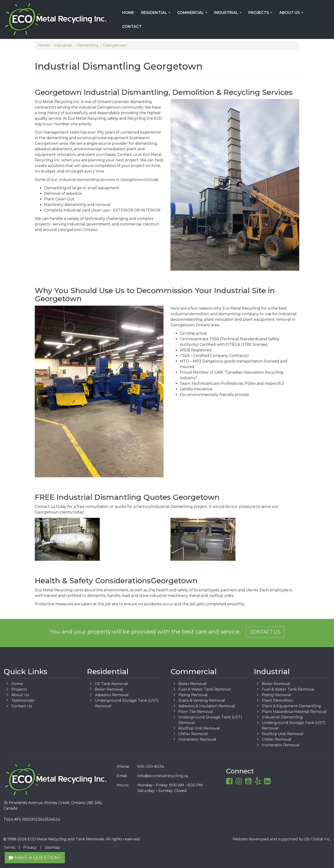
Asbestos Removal (112, 695)
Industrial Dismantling (282, 717)
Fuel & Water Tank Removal (205, 689)
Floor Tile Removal (196, 712)
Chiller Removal (193, 734)
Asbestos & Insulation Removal (207, 706)
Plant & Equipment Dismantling (291, 706)
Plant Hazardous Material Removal (294, 712)
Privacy (30, 847)
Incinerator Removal (197, 739)
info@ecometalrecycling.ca (163, 776)
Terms (9, 847)
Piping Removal (193, 695)
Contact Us (265, 632)
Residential (157, 14)
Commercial (193, 14)
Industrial (229, 14)
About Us (292, 14)
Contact (132, 27)
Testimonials (23, 700)
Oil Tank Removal (111, 684)
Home (128, 13)
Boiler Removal (109, 689)
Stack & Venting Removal (202, 700)
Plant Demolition (278, 700)
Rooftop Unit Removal (199, 728)
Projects (261, 14)
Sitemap (52, 847)
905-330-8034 (151, 767)
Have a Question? (35, 858)
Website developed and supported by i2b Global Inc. (282, 839)
